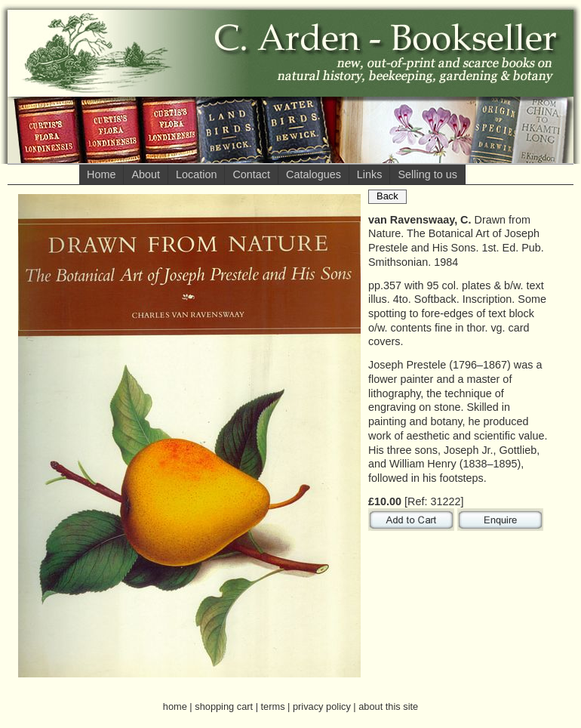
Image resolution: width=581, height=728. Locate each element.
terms (273, 706)
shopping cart (224, 706)
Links (370, 174)
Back (387, 196)
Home (101, 174)
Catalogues (314, 174)
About (146, 174)
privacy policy (322, 706)
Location (196, 174)
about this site (388, 706)
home (175, 706)
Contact (251, 174)
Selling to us (427, 174)
